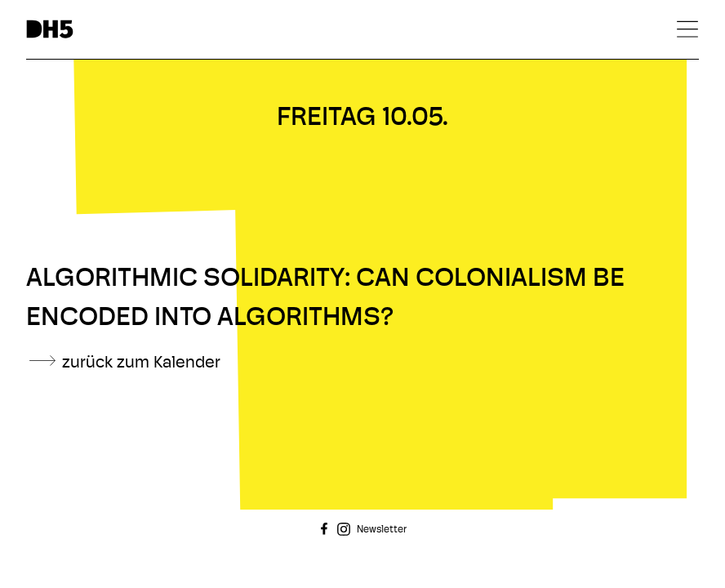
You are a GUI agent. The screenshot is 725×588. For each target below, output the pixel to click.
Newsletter (382, 530)
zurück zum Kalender (141, 363)
